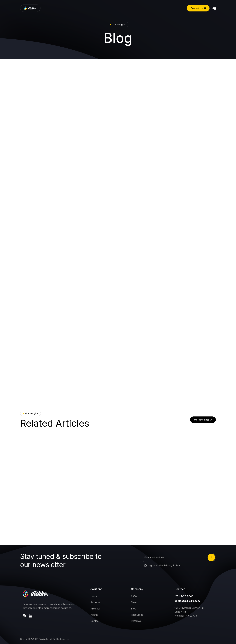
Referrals (136, 621)
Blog (134, 609)
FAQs (134, 596)
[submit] (211, 557)
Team (134, 602)
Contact (95, 621)
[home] (30, 8)
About (94, 615)
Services (95, 602)
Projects (95, 609)
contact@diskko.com (187, 601)
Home (94, 596)
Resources (137, 615)
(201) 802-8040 (184, 596)
